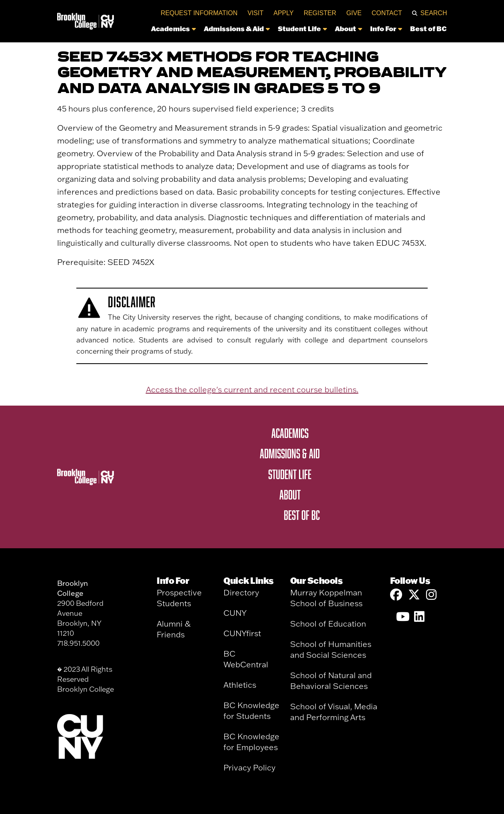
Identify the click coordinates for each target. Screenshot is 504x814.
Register (320, 13)
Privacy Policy (249, 767)
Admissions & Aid (237, 28)
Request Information (199, 13)
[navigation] (283, 31)
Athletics (240, 685)
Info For (386, 28)
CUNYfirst (242, 633)
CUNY (235, 613)
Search (434, 13)
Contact (387, 13)
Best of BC (428, 28)
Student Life (302, 28)
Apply (283, 13)
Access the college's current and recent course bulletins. (252, 389)
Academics (173, 28)
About (349, 28)
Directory (241, 592)
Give (354, 13)
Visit (255, 13)
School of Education (328, 624)
